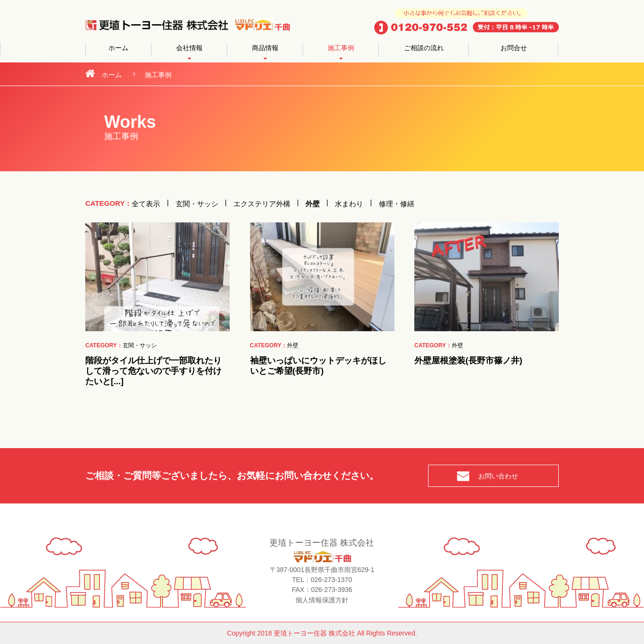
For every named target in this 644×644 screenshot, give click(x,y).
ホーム (118, 48)
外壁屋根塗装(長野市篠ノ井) (468, 361)
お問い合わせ (498, 476)
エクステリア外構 (262, 203)
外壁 (313, 203)
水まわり (349, 203)
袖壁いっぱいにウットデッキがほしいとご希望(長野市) (318, 366)
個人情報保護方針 (322, 600)
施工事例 (341, 48)
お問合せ (514, 48)
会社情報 (189, 48)
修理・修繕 (397, 203)
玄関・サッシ (197, 203)
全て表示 (146, 203)
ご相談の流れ (424, 48)
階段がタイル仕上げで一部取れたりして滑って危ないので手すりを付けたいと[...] (153, 371)
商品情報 (265, 48)
